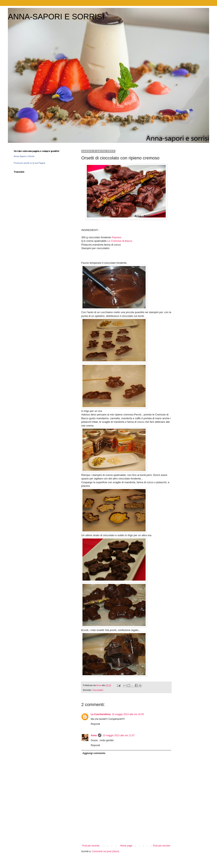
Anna (94, 735)
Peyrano (116, 237)
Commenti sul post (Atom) (105, 851)
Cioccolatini (98, 690)
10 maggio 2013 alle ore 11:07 (119, 735)
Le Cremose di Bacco (120, 241)
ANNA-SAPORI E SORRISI (56, 17)
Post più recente (91, 846)
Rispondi (95, 724)
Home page (126, 846)
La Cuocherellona (101, 714)
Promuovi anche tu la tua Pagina (29, 163)
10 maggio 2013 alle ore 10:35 (128, 714)
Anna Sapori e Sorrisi (24, 156)
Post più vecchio (162, 846)
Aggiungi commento (94, 753)
